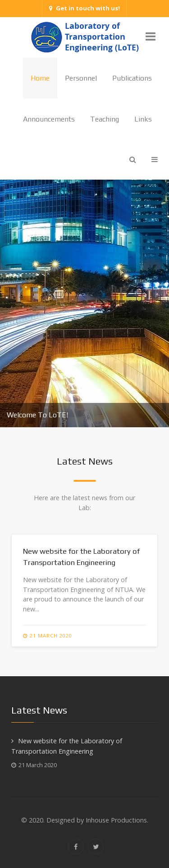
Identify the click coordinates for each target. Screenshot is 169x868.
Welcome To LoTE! (37, 415)
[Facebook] (76, 847)
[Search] (133, 160)
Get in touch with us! (84, 8)
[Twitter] (96, 847)
